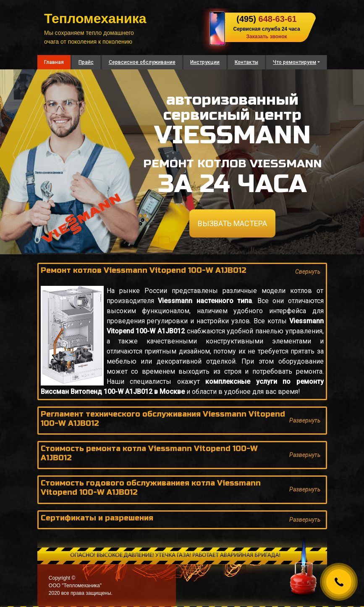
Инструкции (205, 62)
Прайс (86, 62)
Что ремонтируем (295, 62)
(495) (266, 19)
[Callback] (339, 582)
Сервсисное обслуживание (142, 62)
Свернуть (308, 272)
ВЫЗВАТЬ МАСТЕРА (232, 223)
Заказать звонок (266, 37)
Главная (54, 62)
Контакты (246, 62)
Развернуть (305, 420)
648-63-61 (278, 19)
